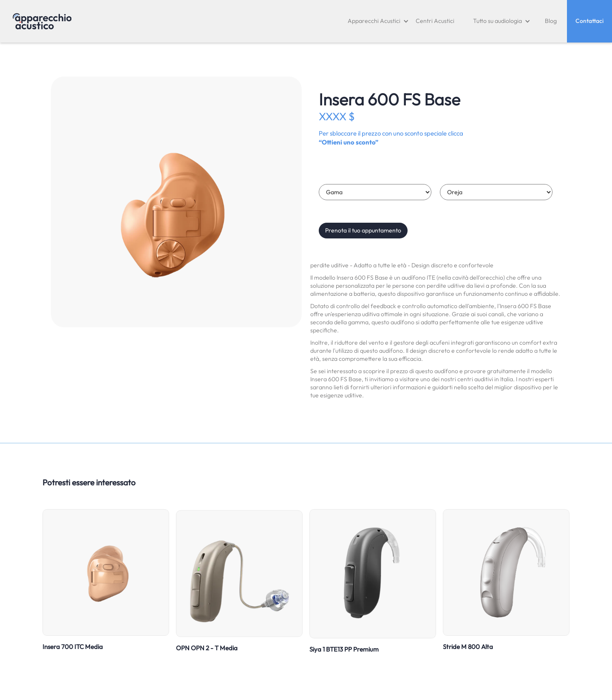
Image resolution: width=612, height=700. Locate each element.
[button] (378, 21)
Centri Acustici (435, 21)
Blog (551, 21)
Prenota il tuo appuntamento (363, 230)
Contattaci (589, 21)
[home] (42, 21)
